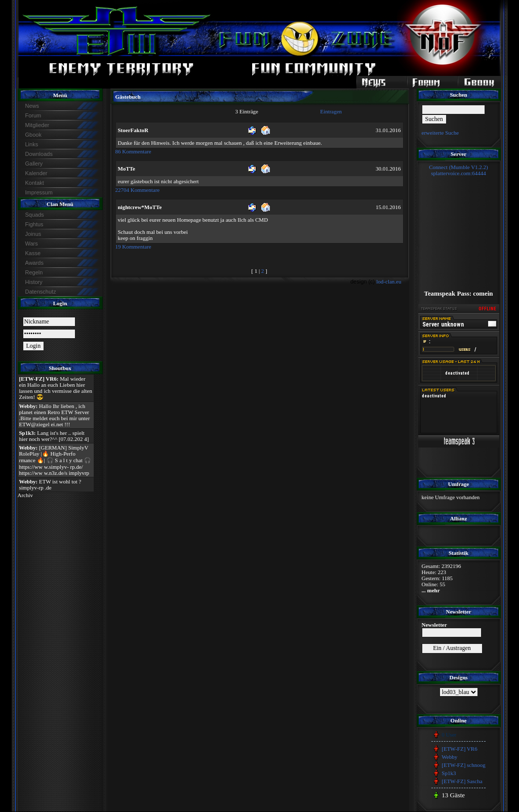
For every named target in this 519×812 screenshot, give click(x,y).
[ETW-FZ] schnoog (463, 765)
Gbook (33, 135)
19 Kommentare (133, 247)
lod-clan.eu (389, 281)
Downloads (39, 154)
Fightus (34, 224)
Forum (33, 115)
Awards (34, 263)
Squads (35, 215)
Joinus (33, 234)
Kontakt (35, 183)
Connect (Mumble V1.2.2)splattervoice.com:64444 (458, 170)
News (32, 106)
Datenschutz (41, 292)
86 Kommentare (133, 151)
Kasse (33, 253)
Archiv (26, 495)
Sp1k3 (449, 773)
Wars (32, 243)
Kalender (36, 173)
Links (32, 144)
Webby (449, 757)
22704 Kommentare (138, 190)
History (34, 282)
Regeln (34, 272)
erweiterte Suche (441, 133)
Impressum (39, 192)
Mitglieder (37, 125)
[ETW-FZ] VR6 (459, 749)
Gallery (34, 164)
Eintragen (331, 111)
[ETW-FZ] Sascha (462, 781)
